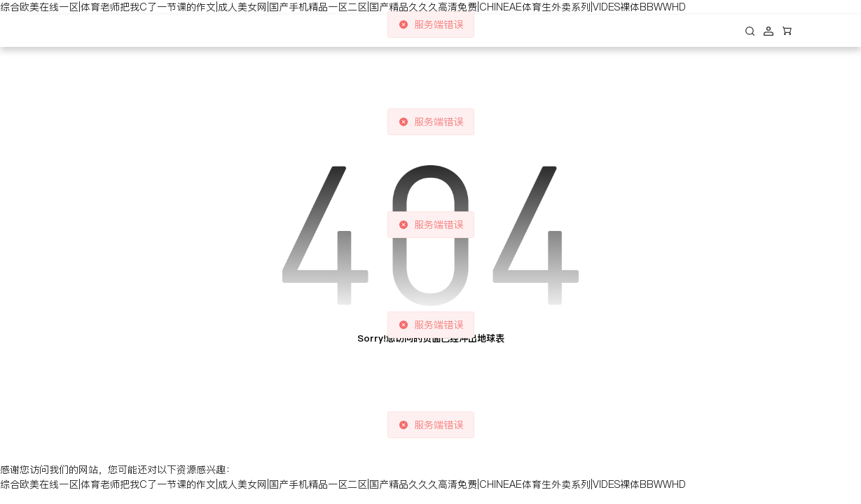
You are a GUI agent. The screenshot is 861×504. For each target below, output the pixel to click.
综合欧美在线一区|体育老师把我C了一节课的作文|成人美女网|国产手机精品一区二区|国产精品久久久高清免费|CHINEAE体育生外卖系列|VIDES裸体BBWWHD (343, 7)
